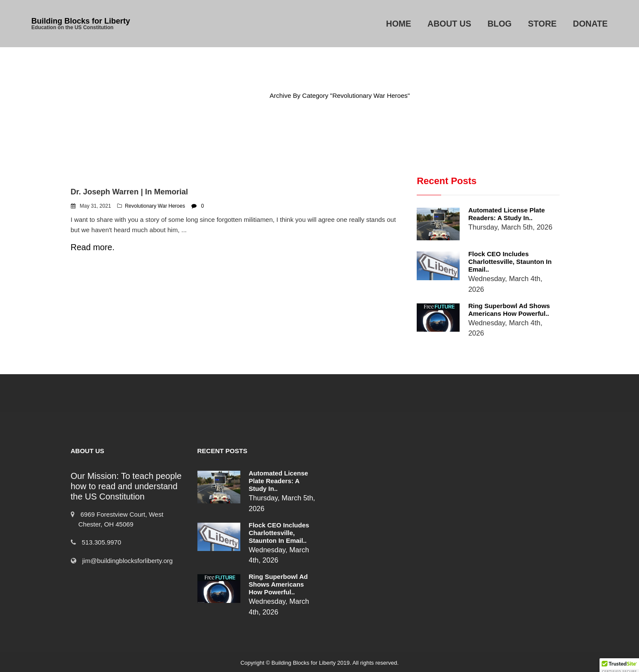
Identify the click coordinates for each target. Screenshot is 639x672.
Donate (590, 24)
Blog (500, 24)
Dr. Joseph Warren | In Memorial (129, 192)
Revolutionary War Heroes (155, 206)
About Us (449, 24)
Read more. (93, 247)
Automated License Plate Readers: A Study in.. (506, 214)
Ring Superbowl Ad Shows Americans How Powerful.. (509, 310)
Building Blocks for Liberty (81, 21)
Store (542, 24)
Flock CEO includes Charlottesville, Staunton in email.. (510, 262)
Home (399, 24)
